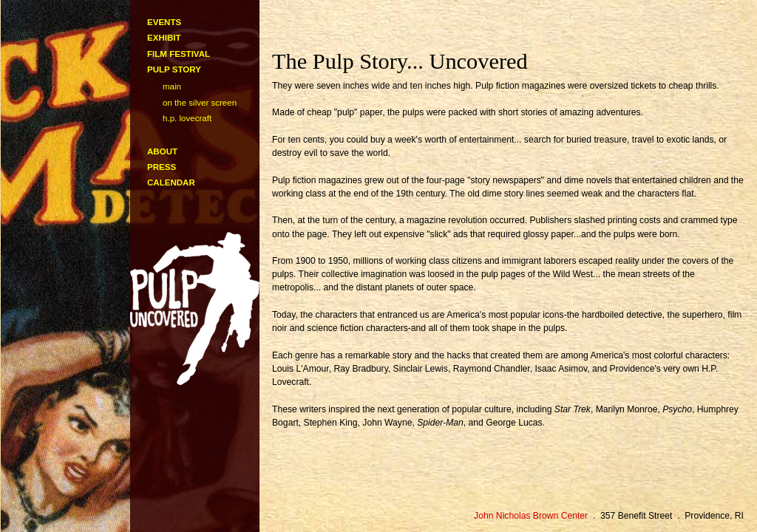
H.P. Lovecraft (187, 118)
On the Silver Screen (200, 103)
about (162, 151)
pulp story (174, 69)
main (172, 86)
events (164, 22)
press (162, 167)
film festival (179, 54)
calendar (171, 183)
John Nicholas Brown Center (531, 516)
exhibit (164, 38)
